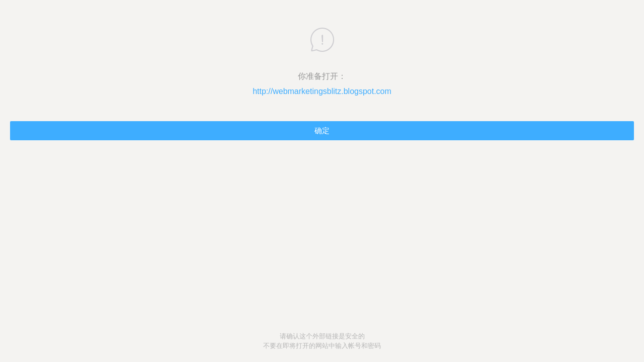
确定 (322, 130)
